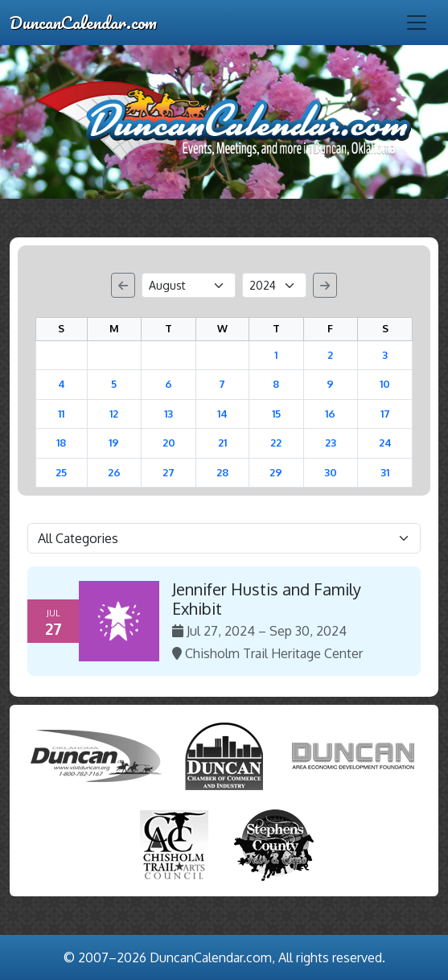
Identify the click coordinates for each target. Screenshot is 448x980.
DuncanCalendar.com (83, 22)
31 (385, 472)
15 (276, 414)
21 (222, 443)
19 (114, 443)
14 (222, 414)
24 (385, 443)
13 (169, 414)
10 (385, 384)
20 (169, 443)
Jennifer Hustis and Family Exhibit (267, 599)
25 (61, 472)
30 (331, 472)
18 (61, 443)
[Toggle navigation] (417, 23)
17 (385, 414)
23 (331, 443)
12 (114, 414)
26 (114, 472)
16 (330, 414)
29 (276, 472)
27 (169, 472)
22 (276, 443)
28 (222, 472)
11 (61, 414)
